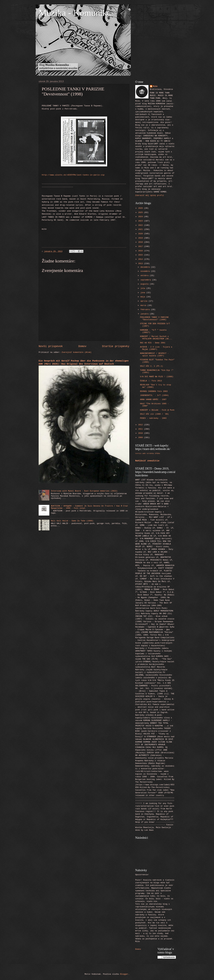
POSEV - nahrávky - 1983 (153, 418)
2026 (141, 208)
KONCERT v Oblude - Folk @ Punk (157, 410)
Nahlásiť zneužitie (147, 461)
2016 (141, 251)
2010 (141, 433)
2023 (141, 221)
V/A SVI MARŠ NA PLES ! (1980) (157, 377)
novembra (146, 271)
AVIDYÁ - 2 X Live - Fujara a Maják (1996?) (156, 348)
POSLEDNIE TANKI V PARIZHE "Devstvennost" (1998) (154, 318)
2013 (141, 264)
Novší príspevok (51, 346)
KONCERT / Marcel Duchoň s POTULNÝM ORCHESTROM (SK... (156, 338)
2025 (141, 212)
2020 (141, 234)
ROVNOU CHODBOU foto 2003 (154, 391)
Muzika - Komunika (75, 13)
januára (145, 314)
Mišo (155, 86)
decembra (146, 267)
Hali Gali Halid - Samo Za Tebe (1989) (72, 521)
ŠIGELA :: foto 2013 (151, 381)
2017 (141, 246)
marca (144, 305)
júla (143, 288)
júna (143, 293)
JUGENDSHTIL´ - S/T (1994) (154, 395)
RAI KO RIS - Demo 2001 (153, 343)
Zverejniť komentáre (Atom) (77, 352)
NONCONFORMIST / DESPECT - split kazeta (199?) (154, 354)
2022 (141, 225)
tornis (138, 453)
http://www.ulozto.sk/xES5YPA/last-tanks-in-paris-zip (73, 175)
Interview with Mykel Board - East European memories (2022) (84, 491)
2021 (141, 229)
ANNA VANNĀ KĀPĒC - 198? (153, 400)
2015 (141, 255)
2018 (141, 242)
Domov (82, 346)
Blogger (124, 974)
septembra (146, 280)
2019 (141, 238)
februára (146, 310)
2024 (141, 217)
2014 (141, 259)
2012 (141, 425)
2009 (141, 438)
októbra (145, 276)
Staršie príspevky (116, 346)
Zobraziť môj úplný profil (150, 195)
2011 (141, 429)
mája (143, 297)
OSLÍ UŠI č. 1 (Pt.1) (152, 366)
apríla (144, 301)
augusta (145, 284)
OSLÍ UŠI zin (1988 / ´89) (154, 414)
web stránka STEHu (151, 453)
